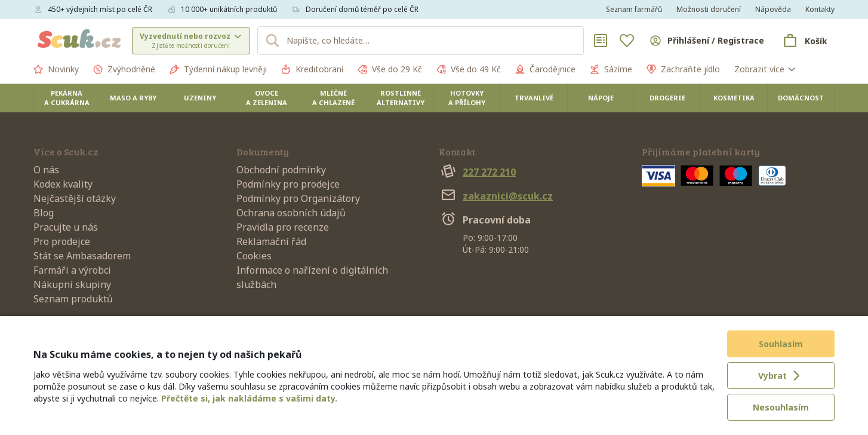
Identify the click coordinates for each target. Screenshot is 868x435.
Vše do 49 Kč (469, 69)
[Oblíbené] (627, 41)
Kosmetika (734, 98)
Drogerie (667, 98)
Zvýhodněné (124, 69)
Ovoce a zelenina (267, 98)
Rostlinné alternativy (401, 98)
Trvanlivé (534, 98)
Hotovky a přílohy (467, 98)
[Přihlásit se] (706, 41)
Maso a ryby (133, 98)
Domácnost (801, 98)
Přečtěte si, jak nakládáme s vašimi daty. (249, 398)
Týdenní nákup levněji (218, 69)
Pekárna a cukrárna (67, 98)
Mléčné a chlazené (333, 98)
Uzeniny (200, 98)
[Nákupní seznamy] (601, 41)
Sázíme (611, 69)
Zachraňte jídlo (683, 69)
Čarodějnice (545, 69)
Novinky (56, 69)
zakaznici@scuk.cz (496, 196)
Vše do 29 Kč (390, 69)
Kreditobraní (312, 69)
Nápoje (601, 98)
